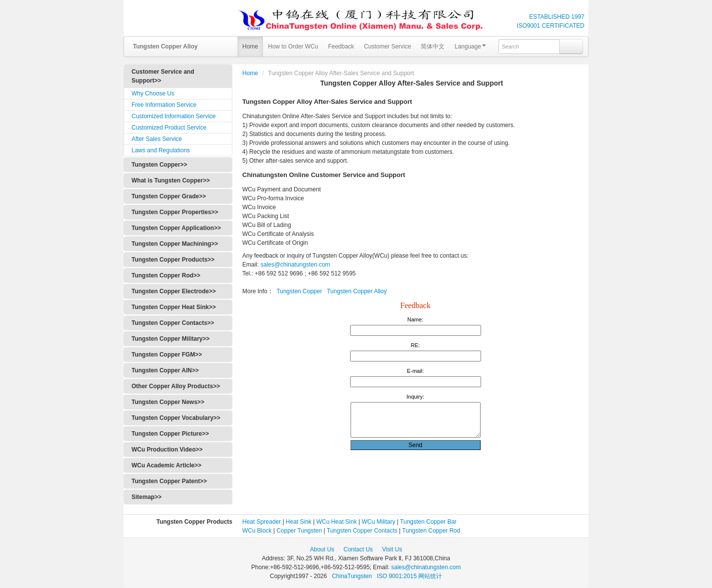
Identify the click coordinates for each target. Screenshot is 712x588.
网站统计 (430, 576)
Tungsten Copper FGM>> (167, 355)
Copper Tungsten (299, 531)
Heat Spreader (262, 522)
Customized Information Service (174, 116)
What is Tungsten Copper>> (171, 181)
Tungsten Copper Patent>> (169, 481)
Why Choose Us (153, 93)
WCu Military (379, 522)
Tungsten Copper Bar (428, 522)
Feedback (341, 46)
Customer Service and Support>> (163, 76)
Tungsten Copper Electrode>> (174, 291)
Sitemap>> (147, 497)
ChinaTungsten (353, 576)
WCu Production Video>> (167, 450)
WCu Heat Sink (337, 522)
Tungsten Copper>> (159, 165)
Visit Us (392, 549)
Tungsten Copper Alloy (357, 291)
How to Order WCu (293, 46)
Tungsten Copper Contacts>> (173, 323)
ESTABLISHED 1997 (557, 17)
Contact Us (358, 549)
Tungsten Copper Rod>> (166, 275)
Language (470, 46)
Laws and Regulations (161, 150)
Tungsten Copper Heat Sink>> (174, 307)
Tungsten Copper (299, 291)
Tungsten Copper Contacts (362, 531)
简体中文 (433, 46)
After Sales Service (157, 139)
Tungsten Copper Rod (431, 531)
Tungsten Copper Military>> (171, 339)
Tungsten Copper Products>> (173, 260)
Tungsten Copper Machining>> (175, 244)
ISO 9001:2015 (398, 576)
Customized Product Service (169, 128)
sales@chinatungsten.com (294, 265)
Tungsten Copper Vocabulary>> (176, 418)
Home (250, 46)
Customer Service (387, 46)
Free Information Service (164, 105)
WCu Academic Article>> (166, 465)
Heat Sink (299, 522)
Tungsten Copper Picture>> (170, 434)
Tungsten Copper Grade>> (169, 196)
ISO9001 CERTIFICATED (551, 26)
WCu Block (257, 531)
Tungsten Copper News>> (168, 402)
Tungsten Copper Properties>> (175, 212)
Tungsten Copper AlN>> (165, 370)
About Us (322, 549)
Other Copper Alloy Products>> (176, 386)
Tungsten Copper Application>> (176, 228)
